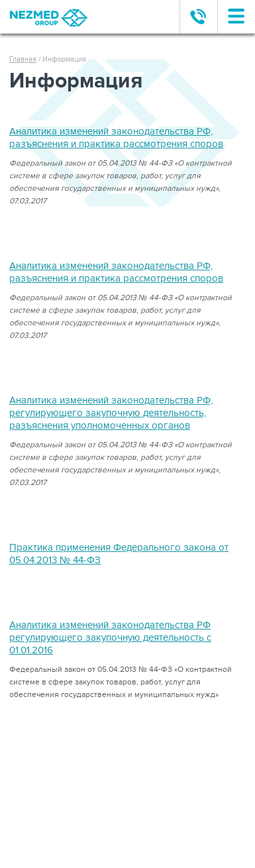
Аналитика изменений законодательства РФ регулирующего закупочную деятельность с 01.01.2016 (110, 637)
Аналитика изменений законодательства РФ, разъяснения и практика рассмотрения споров (116, 137)
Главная (23, 59)
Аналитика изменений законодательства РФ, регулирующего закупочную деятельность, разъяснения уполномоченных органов (111, 413)
